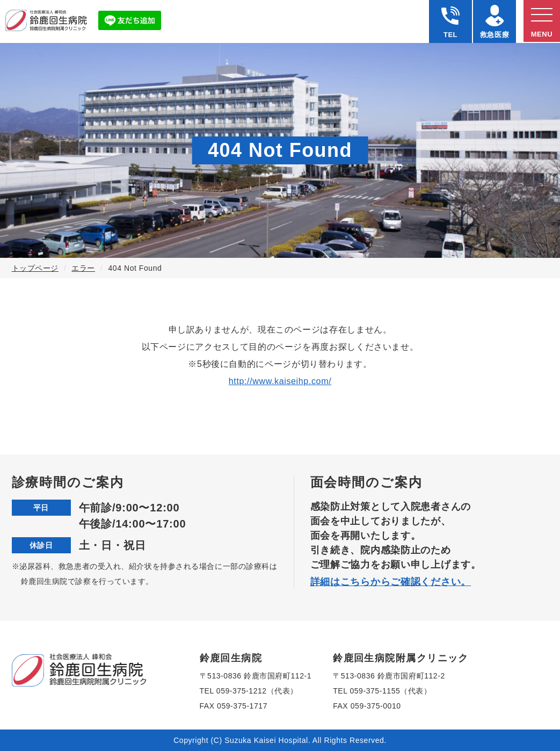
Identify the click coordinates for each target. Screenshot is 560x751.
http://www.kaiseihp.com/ (280, 381)
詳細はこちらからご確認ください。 (391, 582)
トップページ (35, 268)
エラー (83, 268)
